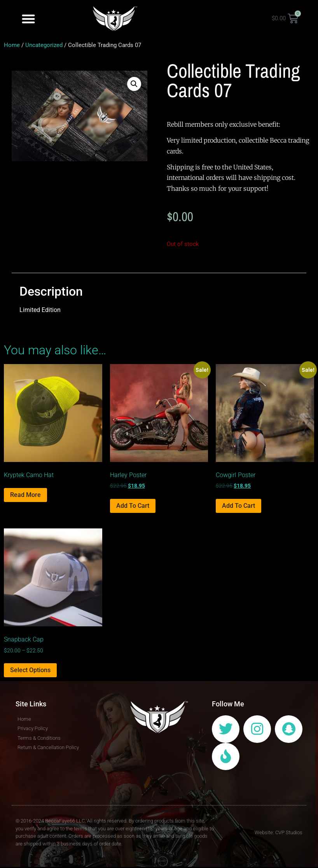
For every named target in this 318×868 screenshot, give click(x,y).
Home (12, 45)
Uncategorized (44, 45)
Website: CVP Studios (279, 833)
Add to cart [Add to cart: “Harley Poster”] (133, 506)
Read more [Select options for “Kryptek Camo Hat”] (25, 495)
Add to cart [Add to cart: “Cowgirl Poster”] (238, 506)
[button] (28, 19)
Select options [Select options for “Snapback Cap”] (30, 670)
